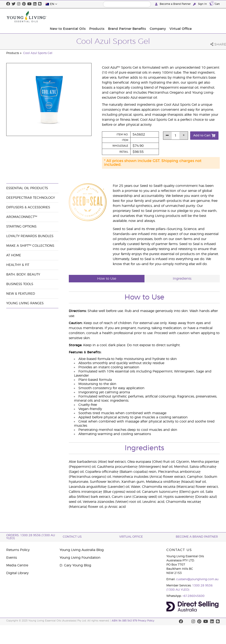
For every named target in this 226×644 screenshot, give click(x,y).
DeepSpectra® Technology (31, 198)
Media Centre (17, 565)
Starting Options (21, 227)
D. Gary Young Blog (75, 565)
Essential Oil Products (27, 188)
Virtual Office (207, 16)
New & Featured (21, 294)
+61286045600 (193, 596)
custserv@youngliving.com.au (197, 579)
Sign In (200, 4)
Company (186, 16)
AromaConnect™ (22, 217)
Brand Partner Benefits (156, 16)
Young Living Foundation (80, 558)
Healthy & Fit (18, 265)
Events (12, 558)
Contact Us (72, 537)
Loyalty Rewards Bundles (30, 236)
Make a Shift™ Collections (30, 246)
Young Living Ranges (25, 303)
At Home (14, 255)
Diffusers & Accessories (28, 207)
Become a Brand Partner (173, 4)
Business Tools (20, 284)
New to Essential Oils (99, 16)
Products (127, 16)
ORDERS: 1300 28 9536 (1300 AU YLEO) (31, 537)
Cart (215, 4)
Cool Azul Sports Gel (38, 53)
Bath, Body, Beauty (23, 275)
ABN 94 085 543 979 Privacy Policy (133, 621)
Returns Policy (18, 550)
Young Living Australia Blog (82, 550)
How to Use (107, 279)
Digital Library (17, 573)
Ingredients (182, 279)
